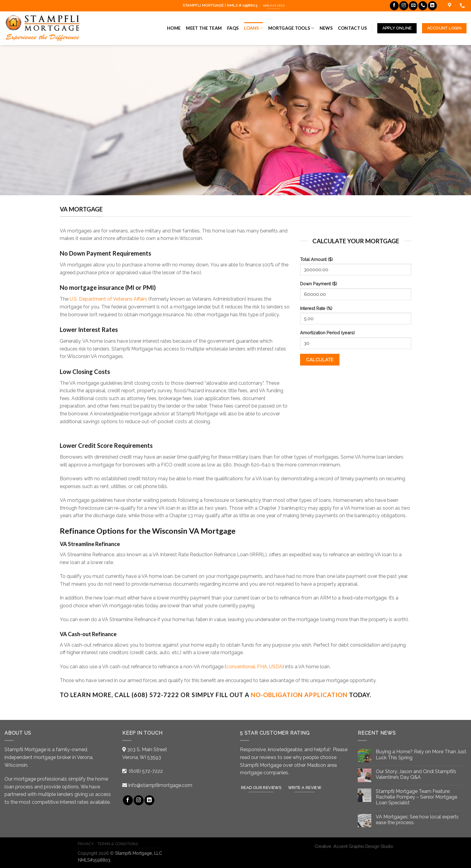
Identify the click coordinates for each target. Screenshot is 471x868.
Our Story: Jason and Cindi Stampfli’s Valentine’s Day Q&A (416, 774)
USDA (276, 667)
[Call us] (423, 6)
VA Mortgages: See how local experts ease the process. (417, 820)
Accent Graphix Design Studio (363, 846)
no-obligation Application (299, 695)
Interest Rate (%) (316, 308)
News (326, 28)
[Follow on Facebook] (394, 6)
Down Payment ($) (319, 284)
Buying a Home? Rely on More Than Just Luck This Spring (421, 754)
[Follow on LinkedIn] (432, 6)
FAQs (233, 28)
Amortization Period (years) (327, 333)
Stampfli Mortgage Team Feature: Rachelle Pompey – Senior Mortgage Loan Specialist (416, 797)
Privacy (86, 844)
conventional (241, 667)
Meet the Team (204, 28)
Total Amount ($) (316, 259)
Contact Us (352, 28)
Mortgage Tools (291, 28)
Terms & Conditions (118, 844)
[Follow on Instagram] (404, 6)
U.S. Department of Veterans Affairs (108, 299)
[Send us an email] (413, 6)
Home (174, 28)
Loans (253, 28)
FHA (262, 667)
